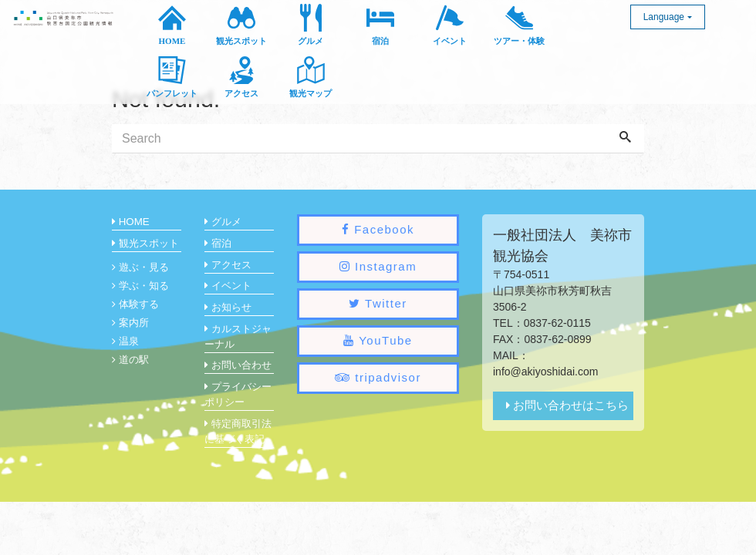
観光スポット (145, 243)
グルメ (223, 222)
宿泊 (218, 243)
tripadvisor (378, 377)
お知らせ (228, 307)
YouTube (378, 340)
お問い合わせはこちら (567, 405)
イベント (228, 286)
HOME (131, 222)
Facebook (378, 229)
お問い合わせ (238, 365)
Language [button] (664, 17)
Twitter (378, 303)
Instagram (378, 266)
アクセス (228, 265)
